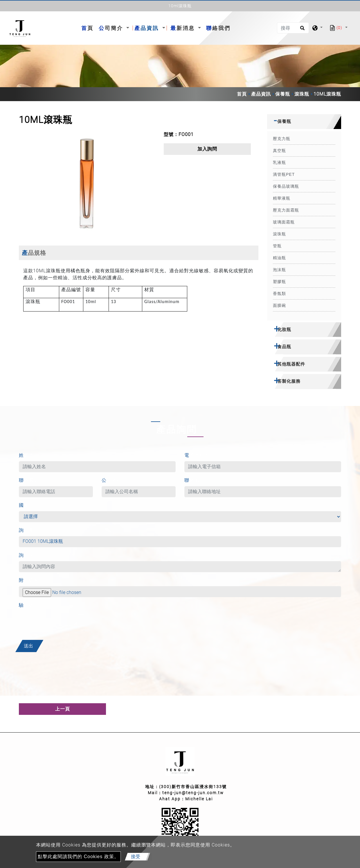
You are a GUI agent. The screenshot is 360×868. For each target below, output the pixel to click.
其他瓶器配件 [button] (291, 364)
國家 (26, 505)
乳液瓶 (279, 162)
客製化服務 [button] (289, 381)
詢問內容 (31, 555)
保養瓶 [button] (284, 121)
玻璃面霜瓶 (284, 222)
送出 (28, 646)
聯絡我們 (218, 28)
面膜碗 (279, 305)
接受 (136, 857)
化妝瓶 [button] (284, 329)
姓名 (26, 455)
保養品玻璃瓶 (286, 186)
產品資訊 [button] (148, 28)
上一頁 (63, 709)
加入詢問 (207, 149)
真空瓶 (279, 151)
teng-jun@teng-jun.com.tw (193, 793)
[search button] (301, 30)
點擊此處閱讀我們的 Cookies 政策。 (78, 857)
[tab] (304, 122)
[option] (87, 184)
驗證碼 (26, 605)
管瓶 (277, 246)
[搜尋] (293, 28)
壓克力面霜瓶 (286, 210)
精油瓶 (279, 258)
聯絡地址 (194, 480)
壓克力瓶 (282, 139)
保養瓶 (283, 94)
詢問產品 (29, 530)
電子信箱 (196, 455)
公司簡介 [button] (112, 28)
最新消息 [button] (184, 28)
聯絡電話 (29, 480)
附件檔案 (29, 580)
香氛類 (279, 293)
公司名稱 (111, 480)
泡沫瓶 (279, 270)
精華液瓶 (282, 198)
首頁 (89, 27)
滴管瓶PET (284, 174)
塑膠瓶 (279, 282)
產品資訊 (261, 94)
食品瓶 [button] (284, 347)
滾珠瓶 (302, 94)
